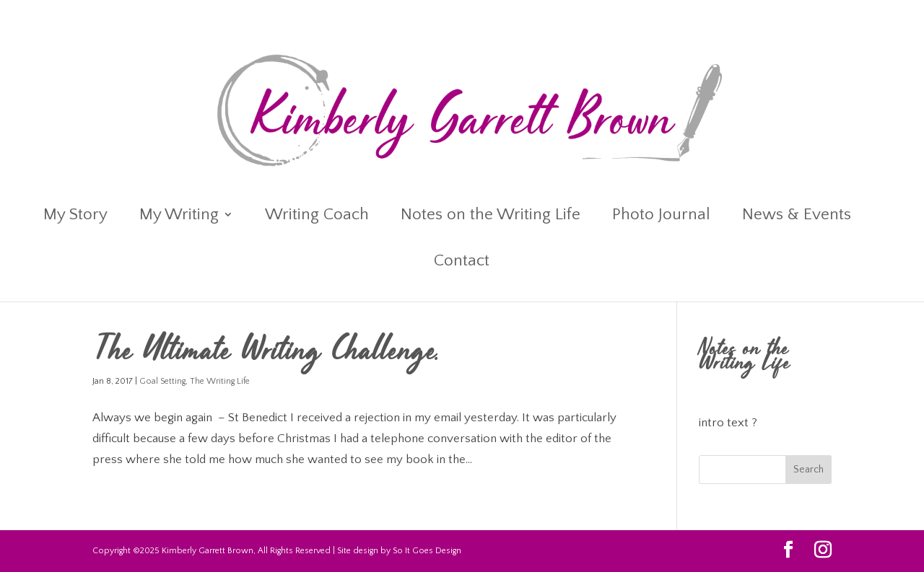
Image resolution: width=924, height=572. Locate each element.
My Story (75, 216)
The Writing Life (220, 381)
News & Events (797, 216)
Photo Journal (661, 216)
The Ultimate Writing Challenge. (267, 353)
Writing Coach (317, 216)
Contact (462, 263)
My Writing (179, 216)
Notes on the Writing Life (491, 216)
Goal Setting (162, 381)
